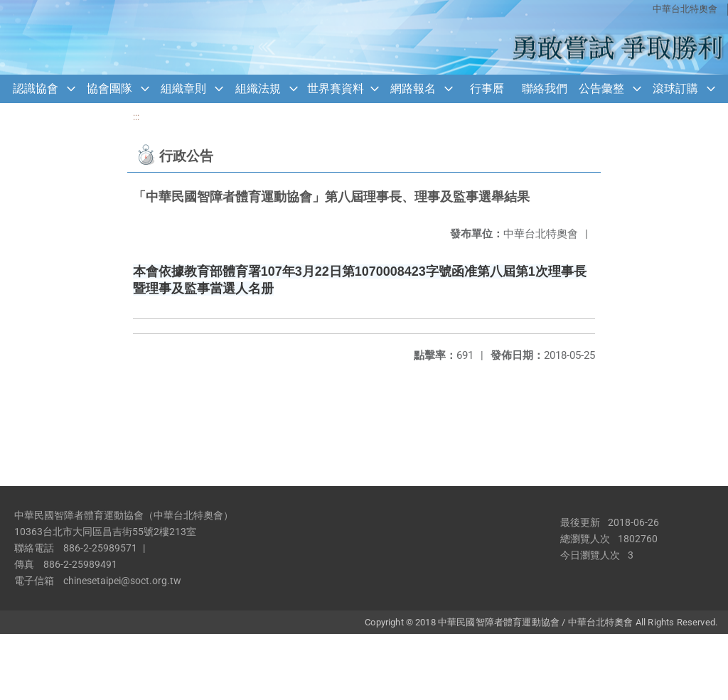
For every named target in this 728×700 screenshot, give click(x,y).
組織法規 (258, 88)
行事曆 (487, 88)
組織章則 (183, 88)
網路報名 (413, 88)
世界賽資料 (336, 88)
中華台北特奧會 (685, 9)
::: (136, 117)
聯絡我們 (545, 88)
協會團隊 (109, 88)
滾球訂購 (675, 88)
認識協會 (36, 88)
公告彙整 (601, 88)
